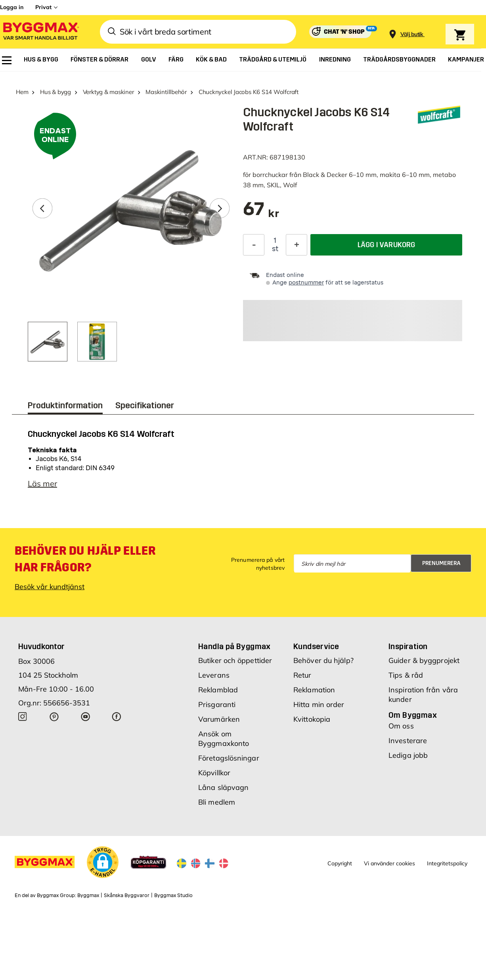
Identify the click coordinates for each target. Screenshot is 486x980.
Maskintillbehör (166, 92)
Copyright (340, 863)
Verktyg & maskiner (108, 92)
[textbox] (261, 213)
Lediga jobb (408, 755)
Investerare (408, 741)
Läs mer (42, 483)
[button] (103, 862)
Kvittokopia (312, 719)
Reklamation (314, 690)
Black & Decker (325, 175)
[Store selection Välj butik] (412, 34)
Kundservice (316, 646)
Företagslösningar (229, 758)
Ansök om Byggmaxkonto (224, 739)
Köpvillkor (214, 773)
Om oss (401, 726)
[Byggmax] (40, 32)
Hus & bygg (55, 92)
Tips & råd (406, 675)
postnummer (306, 283)
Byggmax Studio (173, 895)
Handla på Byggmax (234, 646)
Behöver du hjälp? (323, 660)
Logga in (12, 7)
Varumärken (219, 719)
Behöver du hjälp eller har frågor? (85, 559)
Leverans (214, 675)
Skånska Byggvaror (127, 895)
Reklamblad (218, 690)
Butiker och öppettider (235, 660)
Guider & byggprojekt (424, 660)
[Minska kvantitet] (254, 245)
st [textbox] (275, 249)
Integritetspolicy (447, 863)
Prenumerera (441, 563)
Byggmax (88, 895)
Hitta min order (319, 704)
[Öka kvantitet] (297, 245)
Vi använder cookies (389, 863)
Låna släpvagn (223, 787)
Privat (43, 7)
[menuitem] (7, 60)
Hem (22, 92)
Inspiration (408, 646)
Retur (302, 675)
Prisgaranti (217, 704)
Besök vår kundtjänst (50, 587)
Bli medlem (217, 802)
